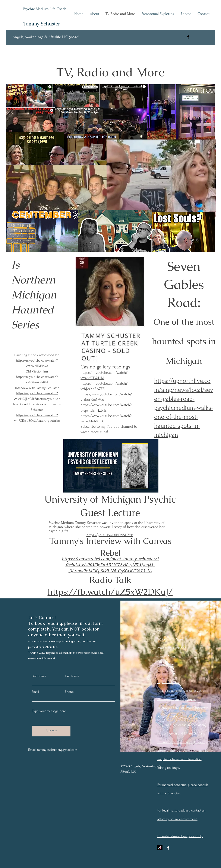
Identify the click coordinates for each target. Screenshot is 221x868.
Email (35, 692)
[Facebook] (188, 37)
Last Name (72, 676)
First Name (39, 676)
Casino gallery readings (105, 367)
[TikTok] (160, 848)
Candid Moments (169, 656)
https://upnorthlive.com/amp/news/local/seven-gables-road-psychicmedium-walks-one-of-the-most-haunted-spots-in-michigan (184, 408)
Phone (69, 692)
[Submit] (51, 731)
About (49, 647)
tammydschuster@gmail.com (57, 750)
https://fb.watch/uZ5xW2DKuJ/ (110, 592)
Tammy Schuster (42, 24)
